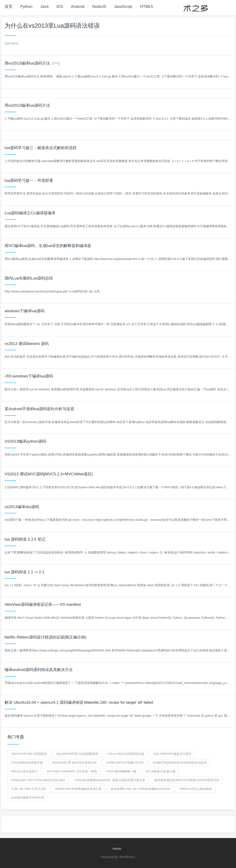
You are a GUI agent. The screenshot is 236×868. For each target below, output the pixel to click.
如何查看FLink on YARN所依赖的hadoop (141, 789)
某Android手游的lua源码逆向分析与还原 (39, 409)
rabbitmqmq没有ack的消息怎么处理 (180, 763)
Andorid (78, 7)
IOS (60, 7)
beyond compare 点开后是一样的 (72, 771)
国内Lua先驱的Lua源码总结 (29, 278)
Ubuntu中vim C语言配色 (29, 754)
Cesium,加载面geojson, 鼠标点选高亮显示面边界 (110, 780)
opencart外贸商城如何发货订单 (78, 789)
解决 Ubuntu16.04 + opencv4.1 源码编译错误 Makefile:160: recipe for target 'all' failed (79, 702)
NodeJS (99, 7)
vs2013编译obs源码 (22, 507)
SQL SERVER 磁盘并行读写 (172, 754)
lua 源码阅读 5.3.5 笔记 (25, 539)
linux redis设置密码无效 (126, 754)
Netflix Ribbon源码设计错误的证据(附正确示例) (46, 637)
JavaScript (123, 7)
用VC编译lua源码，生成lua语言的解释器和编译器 (48, 246)
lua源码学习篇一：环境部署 (29, 181)
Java (44, 7)
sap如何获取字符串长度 (28, 798)
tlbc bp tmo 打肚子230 (28, 789)
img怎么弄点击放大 (24, 771)
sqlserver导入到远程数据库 (77, 754)
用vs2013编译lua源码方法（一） (33, 63)
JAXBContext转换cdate (125, 763)
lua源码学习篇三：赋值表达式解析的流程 (41, 148)
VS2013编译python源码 (25, 441)
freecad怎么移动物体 (196, 789)
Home (117, 849)
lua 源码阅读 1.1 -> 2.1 (24, 572)
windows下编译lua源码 (25, 311)
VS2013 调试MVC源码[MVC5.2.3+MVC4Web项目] (49, 474)
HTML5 (147, 7)
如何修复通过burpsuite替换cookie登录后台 (187, 780)
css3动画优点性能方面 (27, 763)
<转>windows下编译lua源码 (29, 376)
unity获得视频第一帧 (121, 771)
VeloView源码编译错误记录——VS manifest (43, 605)
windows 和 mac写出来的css (74, 763)
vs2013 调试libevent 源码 (27, 344)
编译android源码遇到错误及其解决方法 (39, 670)
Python (26, 7)
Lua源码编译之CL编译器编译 (30, 213)
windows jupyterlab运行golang (38, 780)
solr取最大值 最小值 (160, 771)
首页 (9, 7)
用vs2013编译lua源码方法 (27, 105)
